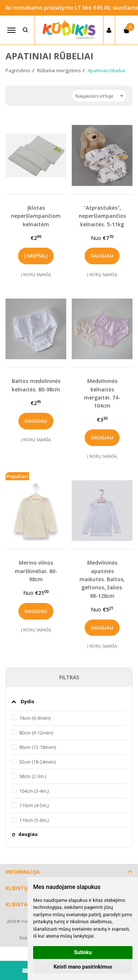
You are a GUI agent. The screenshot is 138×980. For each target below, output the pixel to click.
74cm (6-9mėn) (35, 718)
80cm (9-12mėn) (36, 733)
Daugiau (102, 256)
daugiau (28, 834)
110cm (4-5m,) (34, 805)
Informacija (23, 872)
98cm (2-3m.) (33, 776)
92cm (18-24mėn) (37, 762)
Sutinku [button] (83, 952)
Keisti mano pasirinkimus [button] (83, 967)
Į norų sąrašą (36, 274)
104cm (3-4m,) (34, 791)
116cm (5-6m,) (34, 820)
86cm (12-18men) (38, 747)
